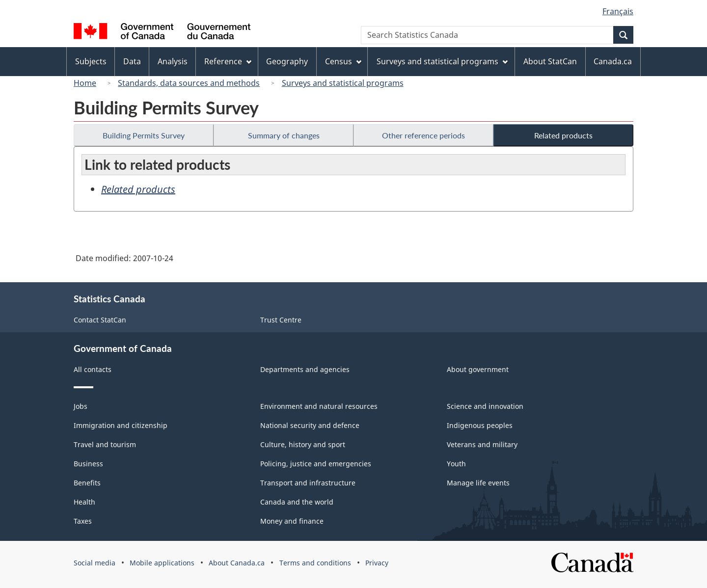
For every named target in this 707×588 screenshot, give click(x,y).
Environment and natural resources (319, 406)
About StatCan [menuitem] (550, 61)
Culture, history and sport (303, 444)
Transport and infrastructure (308, 483)
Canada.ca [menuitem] (613, 61)
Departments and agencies (305, 369)
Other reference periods (423, 135)
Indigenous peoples (480, 425)
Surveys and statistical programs (343, 83)
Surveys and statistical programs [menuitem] (442, 61)
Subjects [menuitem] (91, 61)
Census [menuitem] (343, 61)
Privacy (377, 563)
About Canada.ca (237, 563)
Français (618, 11)
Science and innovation (485, 406)
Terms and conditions (315, 563)
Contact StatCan (100, 320)
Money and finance (292, 521)
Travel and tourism (105, 444)
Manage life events (478, 483)
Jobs (81, 406)
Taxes (83, 521)
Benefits (87, 483)
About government (478, 369)
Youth (456, 464)
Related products (563, 135)
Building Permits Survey (144, 135)
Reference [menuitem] (228, 61)
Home (85, 83)
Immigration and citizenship (121, 425)
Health (84, 502)
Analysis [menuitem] (173, 61)
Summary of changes (284, 135)
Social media (95, 563)
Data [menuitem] (132, 61)
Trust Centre (281, 320)
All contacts (93, 369)
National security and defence (310, 425)
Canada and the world (297, 502)
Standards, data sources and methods (189, 83)
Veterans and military (482, 444)
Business (88, 464)
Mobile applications (162, 563)
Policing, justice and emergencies (316, 464)
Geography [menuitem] (287, 61)
